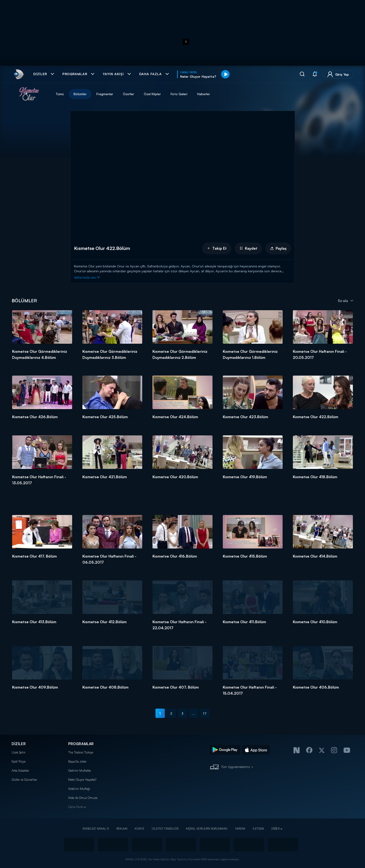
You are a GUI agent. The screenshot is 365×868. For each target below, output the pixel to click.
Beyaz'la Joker (77, 761)
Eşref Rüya (19, 761)
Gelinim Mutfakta (79, 770)
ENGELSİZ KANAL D (96, 829)
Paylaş (278, 248)
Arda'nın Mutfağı (79, 789)
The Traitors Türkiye (81, 752)
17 (205, 713)
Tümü (60, 94)
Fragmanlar (105, 94)
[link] (18, 74)
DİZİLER (19, 744)
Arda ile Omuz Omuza (83, 798)
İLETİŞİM (258, 829)
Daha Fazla (76, 807)
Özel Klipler (152, 94)
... (194, 713)
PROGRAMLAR (81, 744)
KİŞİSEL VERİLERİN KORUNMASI (207, 829)
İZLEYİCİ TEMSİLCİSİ (165, 829)
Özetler (128, 94)
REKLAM (122, 829)
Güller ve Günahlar (24, 780)
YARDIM (240, 829)
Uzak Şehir (19, 752)
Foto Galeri (179, 94)
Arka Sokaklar (20, 770)
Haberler (204, 94)
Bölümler (80, 94)
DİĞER (275, 829)
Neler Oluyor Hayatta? (82, 780)
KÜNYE (140, 829)
